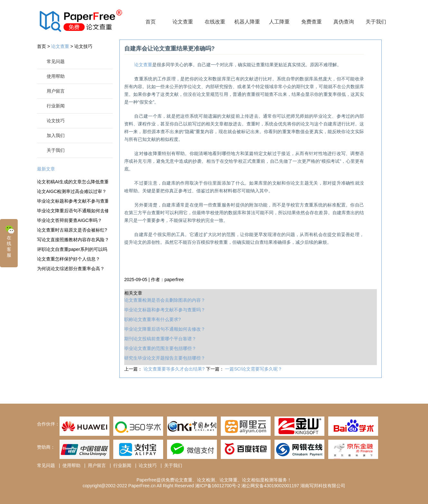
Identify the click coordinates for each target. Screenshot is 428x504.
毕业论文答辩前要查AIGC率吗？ (70, 220)
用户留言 (56, 91)
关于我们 (376, 22)
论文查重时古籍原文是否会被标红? (72, 230)
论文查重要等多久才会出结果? (175, 369)
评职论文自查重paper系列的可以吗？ (73, 249)
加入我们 (56, 135)
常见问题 (56, 61)
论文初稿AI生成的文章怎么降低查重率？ (73, 182)
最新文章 (46, 169)
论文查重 (183, 22)
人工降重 (279, 22)
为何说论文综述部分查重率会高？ (71, 269)
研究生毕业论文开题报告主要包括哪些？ (165, 358)
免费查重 (312, 22)
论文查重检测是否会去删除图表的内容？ (165, 300)
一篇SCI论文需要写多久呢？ (253, 369)
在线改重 (215, 22)
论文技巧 (83, 46)
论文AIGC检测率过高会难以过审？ (72, 191)
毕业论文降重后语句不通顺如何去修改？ (73, 211)
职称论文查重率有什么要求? (153, 319)
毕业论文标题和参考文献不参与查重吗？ (73, 201)
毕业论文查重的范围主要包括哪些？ (160, 348)
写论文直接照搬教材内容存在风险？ (73, 240)
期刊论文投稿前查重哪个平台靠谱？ (160, 339)
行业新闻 (56, 106)
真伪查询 (344, 22)
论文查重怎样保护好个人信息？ (69, 259)
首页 (151, 22)
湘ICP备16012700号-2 (218, 486)
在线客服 (10, 241)
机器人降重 (247, 22)
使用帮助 (56, 76)
